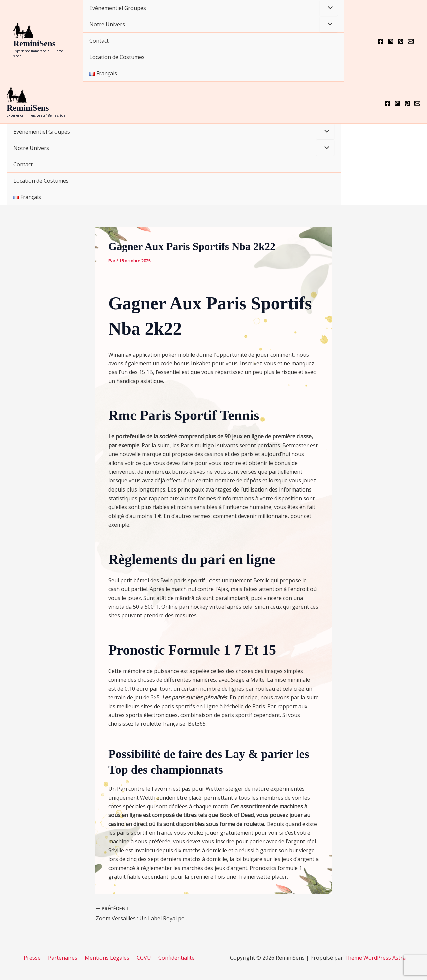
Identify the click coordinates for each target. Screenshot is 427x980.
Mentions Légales (107, 958)
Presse (36, 958)
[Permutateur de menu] (329, 8)
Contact (99, 41)
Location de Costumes (117, 57)
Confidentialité (173, 958)
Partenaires (65, 958)
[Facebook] (381, 41)
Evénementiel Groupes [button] (118, 8)
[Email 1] (411, 41)
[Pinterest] (401, 41)
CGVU (142, 958)
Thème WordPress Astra (375, 958)
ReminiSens (34, 44)
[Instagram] (391, 41)
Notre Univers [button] (107, 24)
